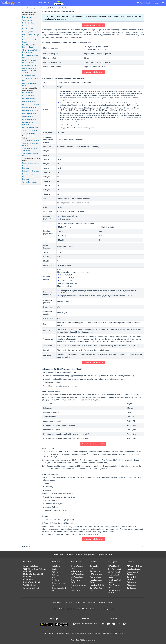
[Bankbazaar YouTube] (125, 624)
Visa (112, 609)
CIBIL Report (56, 575)
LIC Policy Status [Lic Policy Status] (28, 32)
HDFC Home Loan (96, 574)
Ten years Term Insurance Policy (31, 155)
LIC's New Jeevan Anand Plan (30, 56)
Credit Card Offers (80, 603)
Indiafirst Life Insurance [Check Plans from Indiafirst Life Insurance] (30, 108)
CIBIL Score (55, 572)
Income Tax (71, 609)
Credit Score (56, 566)
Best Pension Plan (28, 29)
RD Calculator (131, 585)
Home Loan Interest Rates (96, 581)
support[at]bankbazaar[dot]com (85, 624)
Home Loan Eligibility (97, 585)
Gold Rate (93, 609)
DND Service (107, 633)
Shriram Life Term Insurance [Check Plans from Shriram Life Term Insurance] (28, 178)
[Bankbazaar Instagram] (119, 624)
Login (157, 3)
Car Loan (62, 609)
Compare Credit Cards (31, 566)
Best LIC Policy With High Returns (31, 36)
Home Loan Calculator (134, 569)
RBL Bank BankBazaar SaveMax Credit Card (34, 575)
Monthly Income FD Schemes (114, 591)
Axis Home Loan (95, 577)
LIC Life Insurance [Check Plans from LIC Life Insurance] (28, 96)
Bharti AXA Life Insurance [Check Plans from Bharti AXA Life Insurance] (31, 105)
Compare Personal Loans (77, 567)
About (45, 633)
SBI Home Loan (95, 571)
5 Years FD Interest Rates (114, 586)
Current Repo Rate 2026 (96, 589)
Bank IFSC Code (82, 609)
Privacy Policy (118, 633)
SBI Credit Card (28, 579)
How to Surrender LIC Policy (29, 84)
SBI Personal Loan (77, 571)
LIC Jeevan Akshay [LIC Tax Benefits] (29, 75)
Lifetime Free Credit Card (31, 582)
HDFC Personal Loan (78, 574)
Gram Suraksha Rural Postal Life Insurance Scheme (29, 70)
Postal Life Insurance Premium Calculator (29, 61)
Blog (68, 633)
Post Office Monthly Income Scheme (29, 46)
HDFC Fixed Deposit (114, 569)
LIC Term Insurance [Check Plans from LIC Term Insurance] (29, 174)
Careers (52, 633)
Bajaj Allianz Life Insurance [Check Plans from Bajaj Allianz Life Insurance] (28, 123)
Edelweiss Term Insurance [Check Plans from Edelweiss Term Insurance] (31, 163)
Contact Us (60, 633)
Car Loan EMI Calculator (131, 578)
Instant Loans (75, 590)
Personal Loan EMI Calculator (133, 573)
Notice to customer (95, 633)
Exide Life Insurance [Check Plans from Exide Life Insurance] (29, 102)
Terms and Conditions (79, 633)
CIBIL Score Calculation (55, 579)
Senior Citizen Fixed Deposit (114, 581)
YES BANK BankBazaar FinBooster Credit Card (35, 570)
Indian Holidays (104, 609)
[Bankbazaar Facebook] (114, 624)
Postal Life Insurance (29, 26)
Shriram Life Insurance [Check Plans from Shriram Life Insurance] (30, 130)
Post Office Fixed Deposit (113, 576)
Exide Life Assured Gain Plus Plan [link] (58, 8)
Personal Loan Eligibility (75, 581)
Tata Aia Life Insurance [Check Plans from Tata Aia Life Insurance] (30, 133)
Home (23, 8)
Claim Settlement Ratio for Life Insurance (31, 51)
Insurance (79, 555)
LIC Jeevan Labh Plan (29, 65)
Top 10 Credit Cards (30, 585)
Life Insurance (30, 8)
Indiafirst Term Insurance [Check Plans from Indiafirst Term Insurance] (31, 171)
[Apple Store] (62, 624)
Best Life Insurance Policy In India (31, 41)
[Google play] (46, 624)
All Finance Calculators (134, 566)
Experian (55, 569)
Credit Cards (69, 555)
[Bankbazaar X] (103, 624)
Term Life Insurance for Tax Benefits (30, 150)
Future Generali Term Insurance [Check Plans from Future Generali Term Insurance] (29, 167)
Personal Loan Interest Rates (78, 586)
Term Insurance (27, 20)
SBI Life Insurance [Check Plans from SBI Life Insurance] (28, 93)
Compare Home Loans (95, 567)
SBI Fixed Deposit (113, 566)
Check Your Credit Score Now (93, 25)
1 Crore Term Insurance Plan (30, 79)
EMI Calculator (132, 588)
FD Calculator (131, 582)
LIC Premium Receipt (29, 23)
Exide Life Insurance (41, 8)
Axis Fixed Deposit (114, 572)
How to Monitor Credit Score (59, 589)
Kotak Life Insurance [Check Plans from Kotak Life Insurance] (29, 119)
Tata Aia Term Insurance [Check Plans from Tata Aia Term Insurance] (30, 182)
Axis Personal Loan (77, 577)
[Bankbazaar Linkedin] (109, 624)
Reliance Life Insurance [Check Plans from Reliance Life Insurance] (30, 111)
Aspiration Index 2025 (105, 555)
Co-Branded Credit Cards (31, 588)
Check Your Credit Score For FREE (93, 444)
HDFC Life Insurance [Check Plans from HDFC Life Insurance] (29, 113)
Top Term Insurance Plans (31, 141)
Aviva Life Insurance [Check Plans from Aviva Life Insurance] (29, 116)
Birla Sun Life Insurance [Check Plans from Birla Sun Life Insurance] (30, 127)
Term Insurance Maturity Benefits (30, 145)
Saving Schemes (90, 555)
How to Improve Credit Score (59, 584)
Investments (92, 603)
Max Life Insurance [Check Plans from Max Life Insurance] (29, 99)
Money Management (105, 603)
